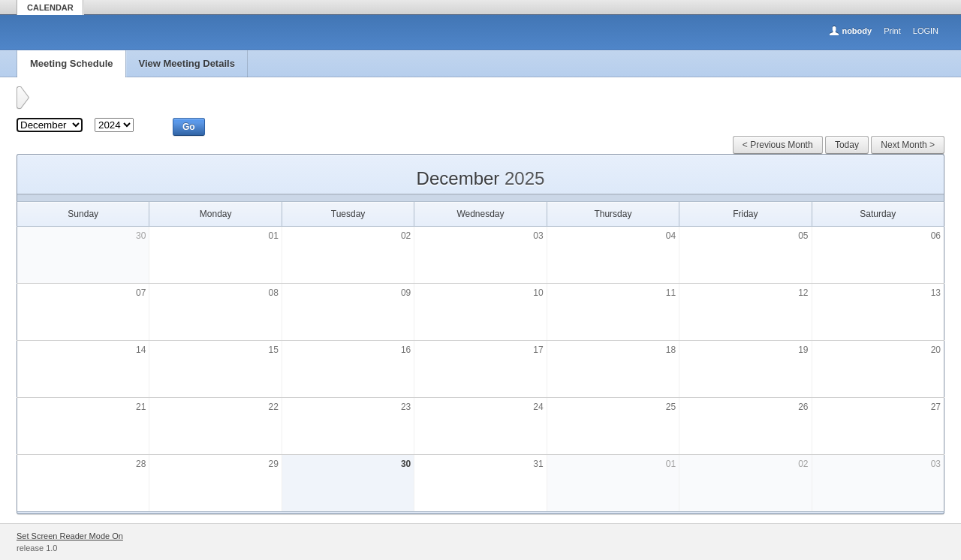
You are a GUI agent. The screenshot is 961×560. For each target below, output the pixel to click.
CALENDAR (50, 8)
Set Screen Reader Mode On (70, 536)
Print (892, 31)
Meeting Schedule (72, 63)
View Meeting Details (187, 63)
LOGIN (926, 31)
